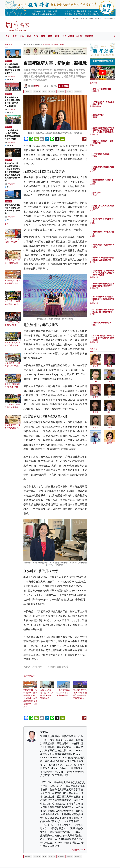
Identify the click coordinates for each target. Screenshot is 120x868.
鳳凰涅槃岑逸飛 (109, 115)
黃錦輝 (105, 186)
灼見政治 (8, 61)
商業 (50, 36)
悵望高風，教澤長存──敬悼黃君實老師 (109, 143)
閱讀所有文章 (78, 850)
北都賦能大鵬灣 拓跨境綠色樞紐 (109, 182)
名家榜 (71, 36)
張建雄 (105, 158)
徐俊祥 (105, 236)
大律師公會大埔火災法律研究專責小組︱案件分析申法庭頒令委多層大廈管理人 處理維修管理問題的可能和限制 (12, 172)
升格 (45, 91)
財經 (29, 36)
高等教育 (37, 44)
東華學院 (61, 91)
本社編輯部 (12, 76)
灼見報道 (8, 201)
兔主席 (105, 264)
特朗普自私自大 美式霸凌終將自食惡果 (109, 208)
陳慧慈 (70, 91)
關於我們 (89, 36)
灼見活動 (79, 36)
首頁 (25, 44)
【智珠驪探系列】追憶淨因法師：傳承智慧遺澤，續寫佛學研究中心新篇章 (109, 275)
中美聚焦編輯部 (109, 108)
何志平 (105, 173)
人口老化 (28, 91)
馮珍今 (105, 147)
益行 (104, 327)
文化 (22, 36)
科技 (57, 36)
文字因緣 (64, 86)
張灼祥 (105, 316)
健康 (43, 36)
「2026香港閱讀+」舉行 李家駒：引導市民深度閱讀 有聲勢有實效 (109, 340)
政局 (7, 36)
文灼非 (37, 86)
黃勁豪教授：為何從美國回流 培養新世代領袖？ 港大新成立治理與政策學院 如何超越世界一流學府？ (30, 696)
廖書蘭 (105, 117)
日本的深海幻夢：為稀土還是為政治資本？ (109, 104)
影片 (64, 36)
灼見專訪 (8, 160)
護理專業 (78, 91)
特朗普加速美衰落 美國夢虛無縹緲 (109, 169)
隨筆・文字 (107, 193)
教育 (15, 36)
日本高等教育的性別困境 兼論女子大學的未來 (63, 690)
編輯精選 (106, 93)
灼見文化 (8, 94)
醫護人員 (52, 91)
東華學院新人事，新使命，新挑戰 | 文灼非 (56, 44)
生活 (36, 36)
